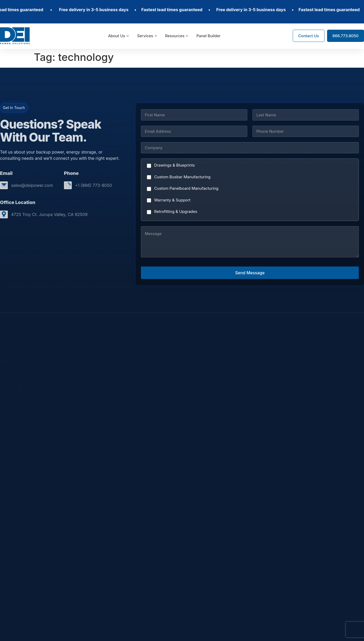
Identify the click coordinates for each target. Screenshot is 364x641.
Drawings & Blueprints (174, 165)
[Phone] (306, 131)
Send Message (250, 273)
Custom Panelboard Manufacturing (186, 188)
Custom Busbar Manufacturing (182, 177)
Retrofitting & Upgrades (176, 211)
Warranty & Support (172, 200)
